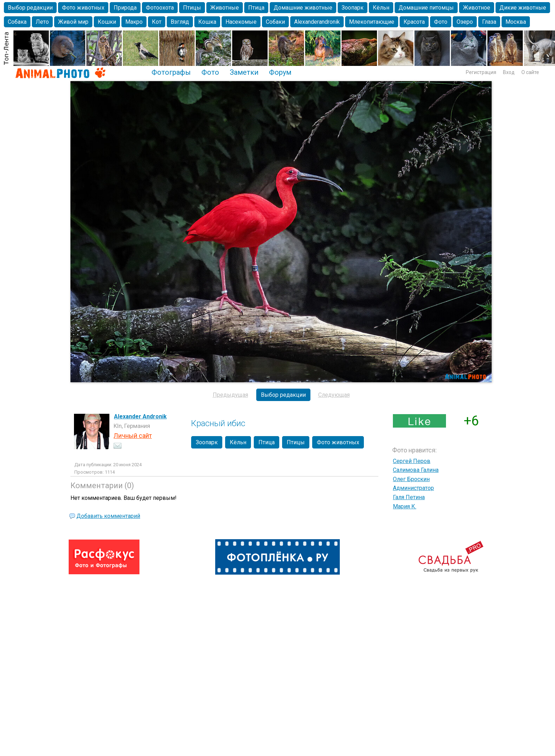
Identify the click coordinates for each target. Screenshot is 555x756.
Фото (441, 22)
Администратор (413, 488)
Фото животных (83, 8)
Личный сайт (133, 436)
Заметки (244, 72)
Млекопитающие (372, 22)
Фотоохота (160, 8)
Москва (516, 22)
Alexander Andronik (140, 416)
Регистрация (481, 72)
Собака (17, 22)
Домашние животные (303, 8)
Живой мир (73, 22)
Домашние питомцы (426, 8)
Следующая (334, 395)
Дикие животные (523, 8)
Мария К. (405, 506)
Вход (509, 72)
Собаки (275, 22)
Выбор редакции (30, 8)
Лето (42, 22)
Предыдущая (230, 395)
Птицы (192, 8)
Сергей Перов (412, 461)
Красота (414, 22)
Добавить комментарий (108, 516)
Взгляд (180, 22)
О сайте (530, 72)
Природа (125, 8)
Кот (157, 22)
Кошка (207, 22)
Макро (134, 22)
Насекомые (241, 22)
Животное (477, 8)
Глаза (489, 22)
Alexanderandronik (317, 22)
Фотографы (171, 72)
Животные (225, 8)
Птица (256, 8)
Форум (280, 72)
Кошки (107, 22)
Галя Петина (409, 497)
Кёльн (381, 8)
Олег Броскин (411, 479)
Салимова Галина (416, 470)
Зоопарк (353, 8)
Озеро (465, 22)
